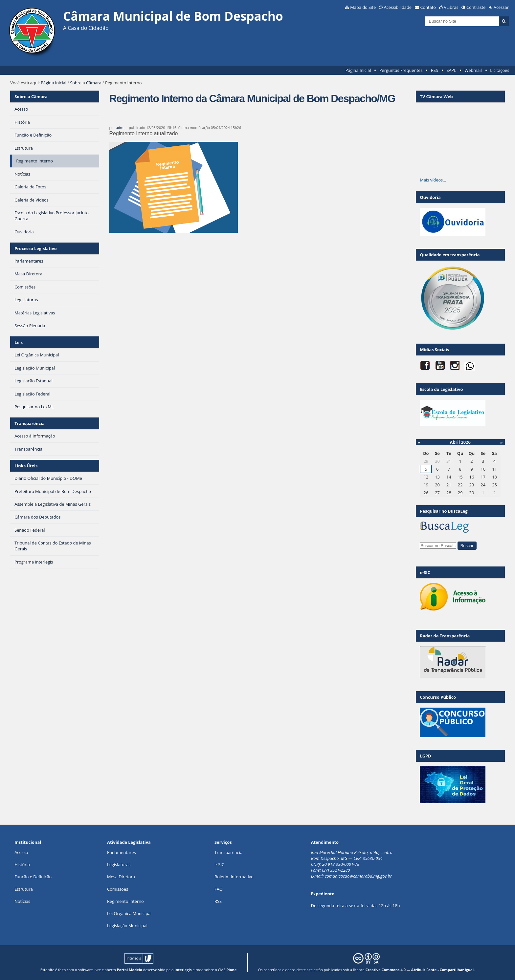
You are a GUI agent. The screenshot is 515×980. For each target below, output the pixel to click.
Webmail (473, 70)
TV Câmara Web (436, 96)
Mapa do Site (363, 7)
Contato (428, 7)
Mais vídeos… (433, 180)
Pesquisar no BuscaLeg (444, 511)
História (22, 864)
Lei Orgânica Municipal (129, 913)
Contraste (476, 7)
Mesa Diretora (121, 877)
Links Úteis (26, 466)
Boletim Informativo (234, 877)
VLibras (451, 7)
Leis (19, 342)
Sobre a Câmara (86, 83)
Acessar (501, 7)
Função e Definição (33, 877)
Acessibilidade (398, 7)
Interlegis (183, 970)
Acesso (21, 852)
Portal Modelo (130, 970)
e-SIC (219, 864)
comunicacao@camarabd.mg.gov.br (358, 876)
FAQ (219, 889)
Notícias (22, 901)
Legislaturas (119, 864)
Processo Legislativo (35, 248)
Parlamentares (121, 852)
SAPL (451, 70)
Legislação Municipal (127, 926)
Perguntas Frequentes (401, 70)
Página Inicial (358, 70)
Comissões (118, 889)
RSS (435, 70)
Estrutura (24, 889)
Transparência (30, 423)
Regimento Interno (125, 901)
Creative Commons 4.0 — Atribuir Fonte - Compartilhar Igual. (420, 970)
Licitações (500, 70)
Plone (231, 970)
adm (120, 128)
